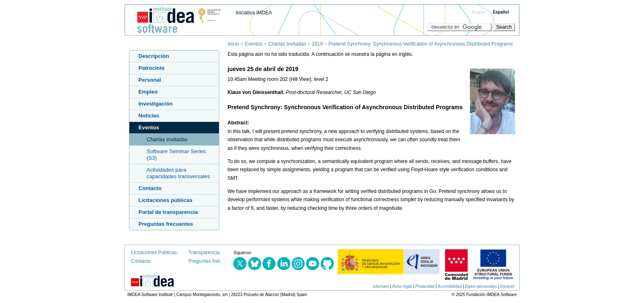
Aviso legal (402, 286)
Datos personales (481, 286)
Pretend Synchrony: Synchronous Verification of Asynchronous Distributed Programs (421, 44)
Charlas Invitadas (287, 44)
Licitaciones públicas (166, 200)
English (479, 12)
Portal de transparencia (168, 212)
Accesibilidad (450, 286)
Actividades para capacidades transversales (178, 173)
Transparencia (204, 252)
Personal (150, 80)
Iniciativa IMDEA (254, 13)
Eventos (254, 44)
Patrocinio (152, 68)
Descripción (154, 56)
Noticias (149, 116)
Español (501, 12)
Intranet (507, 286)
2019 (317, 44)
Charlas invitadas (167, 139)
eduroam (381, 286)
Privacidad (425, 286)
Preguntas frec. (205, 261)
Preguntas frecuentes (166, 224)
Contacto (150, 188)
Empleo (148, 92)
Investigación (155, 104)
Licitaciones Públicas (154, 252)
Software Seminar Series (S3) (176, 155)
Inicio (233, 44)
